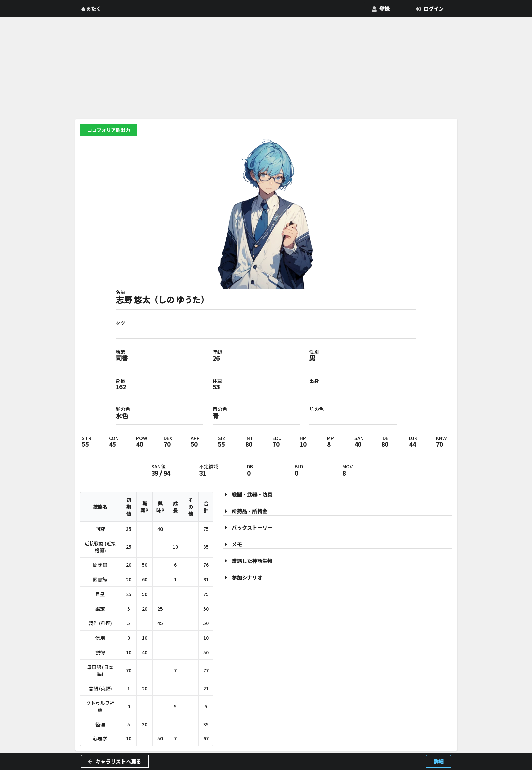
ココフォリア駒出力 (109, 130)
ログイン (430, 9)
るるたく (91, 9)
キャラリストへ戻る (114, 761)
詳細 (439, 761)
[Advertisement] (266, 66)
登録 (380, 9)
